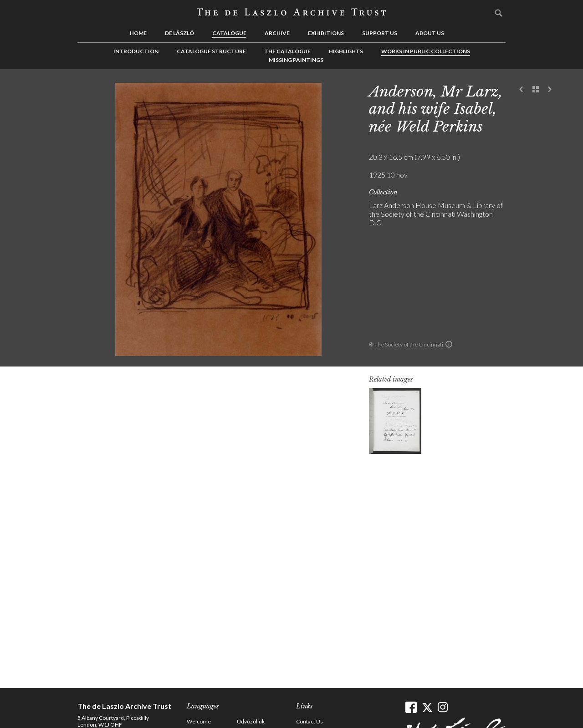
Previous (522, 90)
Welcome (199, 721)
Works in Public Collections (426, 51)
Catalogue (229, 33)
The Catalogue (287, 51)
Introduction (136, 51)
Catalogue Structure (211, 51)
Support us (380, 33)
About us (430, 33)
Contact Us (309, 721)
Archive (277, 33)
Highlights (346, 51)
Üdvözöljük (251, 721)
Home (138, 33)
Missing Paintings (296, 60)
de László (179, 33)
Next (550, 90)
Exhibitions (326, 33)
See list (536, 90)
